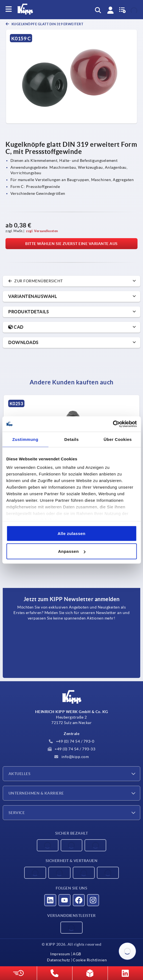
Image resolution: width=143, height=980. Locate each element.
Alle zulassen (72, 533)
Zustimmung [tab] (25, 439)
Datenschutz (58, 960)
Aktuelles (19, 774)
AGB (77, 954)
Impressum (60, 954)
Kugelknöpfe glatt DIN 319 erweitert (47, 24)
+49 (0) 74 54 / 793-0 (71, 741)
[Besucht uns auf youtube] (65, 900)
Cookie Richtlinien (90, 960)
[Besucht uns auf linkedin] (50, 900)
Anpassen (72, 551)
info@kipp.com (71, 757)
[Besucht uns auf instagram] (93, 900)
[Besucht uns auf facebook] (79, 900)
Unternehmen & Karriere (36, 793)
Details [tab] (71, 439)
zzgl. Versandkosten (42, 231)
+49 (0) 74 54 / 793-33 (72, 749)
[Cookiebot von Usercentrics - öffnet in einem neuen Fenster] (113, 424)
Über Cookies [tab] (118, 439)
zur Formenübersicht (36, 281)
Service (17, 813)
